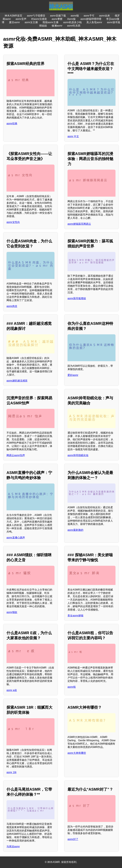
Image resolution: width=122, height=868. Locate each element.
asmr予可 (89, 16)
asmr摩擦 (57, 19)
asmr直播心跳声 (16, 538)
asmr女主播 (31, 22)
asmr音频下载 (58, 16)
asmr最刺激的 (75, 530)
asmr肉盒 (12, 306)
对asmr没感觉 (39, 19)
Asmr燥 (71, 19)
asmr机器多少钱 (72, 22)
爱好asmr (73, 375)
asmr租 (72, 687)
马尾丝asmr (13, 846)
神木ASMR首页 (13, 16)
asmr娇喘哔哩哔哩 (91, 19)
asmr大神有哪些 (77, 753)
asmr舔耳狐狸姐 (77, 298)
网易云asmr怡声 (16, 455)
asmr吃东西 (74, 26)
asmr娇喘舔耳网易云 (79, 224)
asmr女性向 (13, 222)
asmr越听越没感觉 (17, 381)
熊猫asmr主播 (51, 22)
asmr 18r (12, 772)
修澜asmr (57, 26)
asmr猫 (75, 16)
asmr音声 (21, 19)
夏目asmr (14, 22)
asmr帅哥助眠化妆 (78, 455)
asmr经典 (12, 123)
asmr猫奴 (12, 612)
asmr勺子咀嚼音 (36, 16)
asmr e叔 (12, 690)
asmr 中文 (73, 136)
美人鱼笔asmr (94, 22)
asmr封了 (73, 839)
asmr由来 (105, 16)
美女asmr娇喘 (75, 616)
